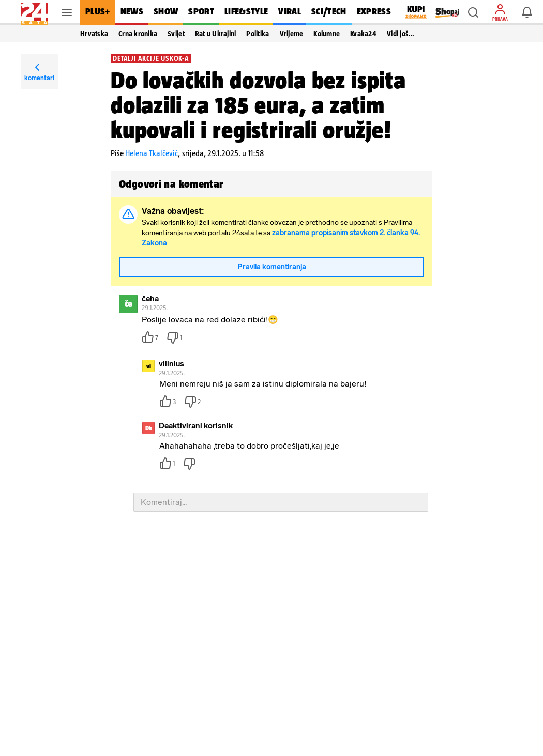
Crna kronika (138, 34)
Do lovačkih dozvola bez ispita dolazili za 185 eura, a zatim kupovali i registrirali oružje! (258, 105)
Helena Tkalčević (152, 153)
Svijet (176, 34)
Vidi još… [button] (401, 34)
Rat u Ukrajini (216, 34)
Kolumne (327, 34)
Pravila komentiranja (272, 267)
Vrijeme (292, 34)
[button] (473, 12)
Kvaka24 (363, 34)
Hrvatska (94, 34)
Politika (258, 34)
